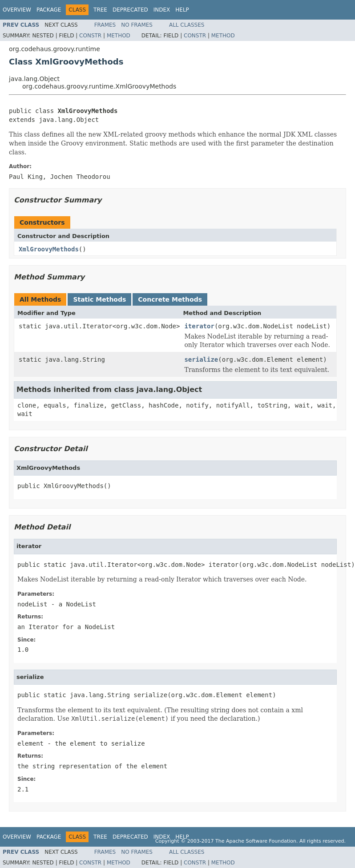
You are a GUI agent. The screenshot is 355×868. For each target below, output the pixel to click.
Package (49, 10)
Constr (90, 36)
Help (182, 10)
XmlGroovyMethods (49, 249)
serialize (201, 359)
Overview (17, 10)
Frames (105, 25)
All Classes (187, 25)
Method (119, 36)
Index (162, 10)
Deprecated (130, 10)
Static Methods (99, 299)
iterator (199, 326)
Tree (100, 10)
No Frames (137, 25)
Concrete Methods (170, 299)
